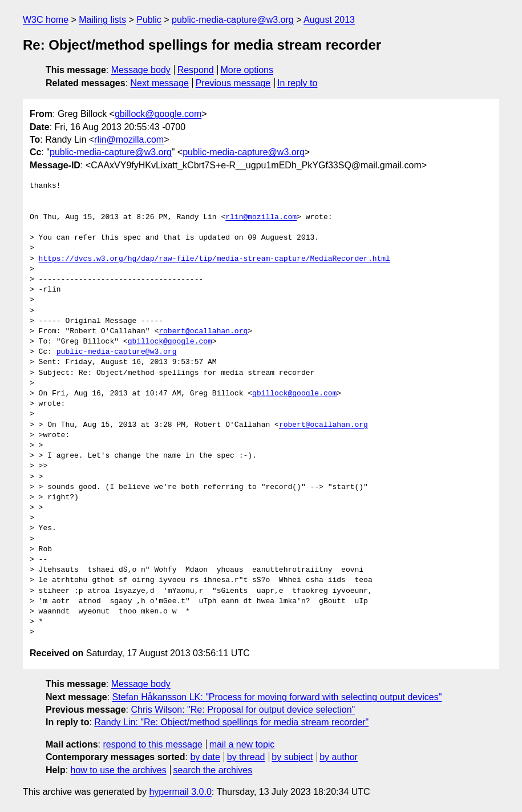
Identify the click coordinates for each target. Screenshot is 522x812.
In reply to (297, 83)
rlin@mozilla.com (129, 140)
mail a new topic (242, 744)
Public (149, 20)
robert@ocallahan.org (203, 332)
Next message (160, 83)
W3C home (46, 20)
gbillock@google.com (158, 114)
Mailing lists (102, 20)
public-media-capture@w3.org (233, 20)
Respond (196, 70)
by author (339, 757)
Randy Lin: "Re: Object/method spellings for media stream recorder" (231, 722)
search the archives (213, 770)
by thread (246, 757)
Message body (141, 70)
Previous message (233, 83)
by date (205, 757)
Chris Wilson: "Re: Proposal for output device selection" (243, 710)
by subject (292, 757)
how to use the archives (119, 770)
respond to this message (152, 744)
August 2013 (329, 20)
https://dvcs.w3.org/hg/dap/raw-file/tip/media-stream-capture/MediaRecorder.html (215, 259)
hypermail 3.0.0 (180, 792)
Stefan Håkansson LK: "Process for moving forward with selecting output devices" (277, 697)
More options (247, 70)
